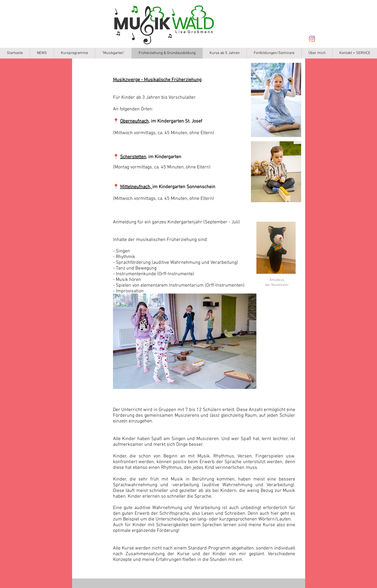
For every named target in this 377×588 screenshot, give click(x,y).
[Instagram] (312, 39)
